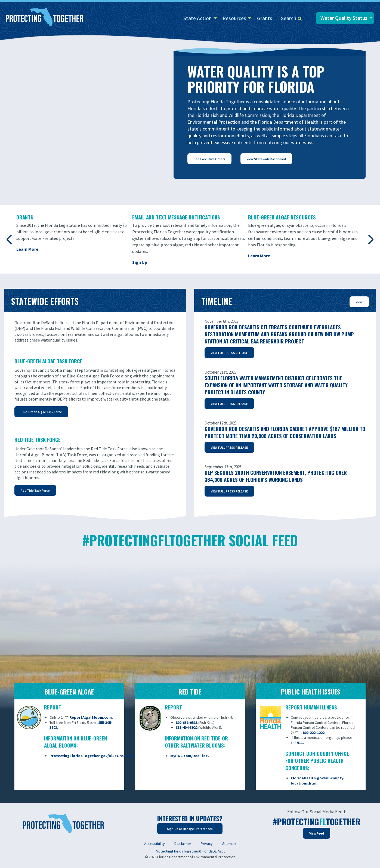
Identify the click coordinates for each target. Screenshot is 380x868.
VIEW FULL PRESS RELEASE (229, 353)
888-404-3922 (187, 727)
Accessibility (155, 844)
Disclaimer (183, 844)
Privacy (207, 844)
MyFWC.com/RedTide (189, 756)
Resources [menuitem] (234, 18)
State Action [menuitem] (197, 18)
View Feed (317, 833)
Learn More (27, 249)
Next (371, 239)
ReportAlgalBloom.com (91, 717)
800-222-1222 (314, 733)
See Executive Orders (209, 159)
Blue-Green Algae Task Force (41, 412)
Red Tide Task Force (35, 490)
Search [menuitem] (291, 18)
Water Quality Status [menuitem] (344, 18)
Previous (9, 239)
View (359, 302)
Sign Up (140, 262)
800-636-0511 (187, 723)
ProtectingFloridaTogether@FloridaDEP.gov (190, 851)
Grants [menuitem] (265, 18)
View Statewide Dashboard (266, 159)
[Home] (44, 17)
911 (300, 743)
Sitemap (229, 844)
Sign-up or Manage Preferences (190, 829)
